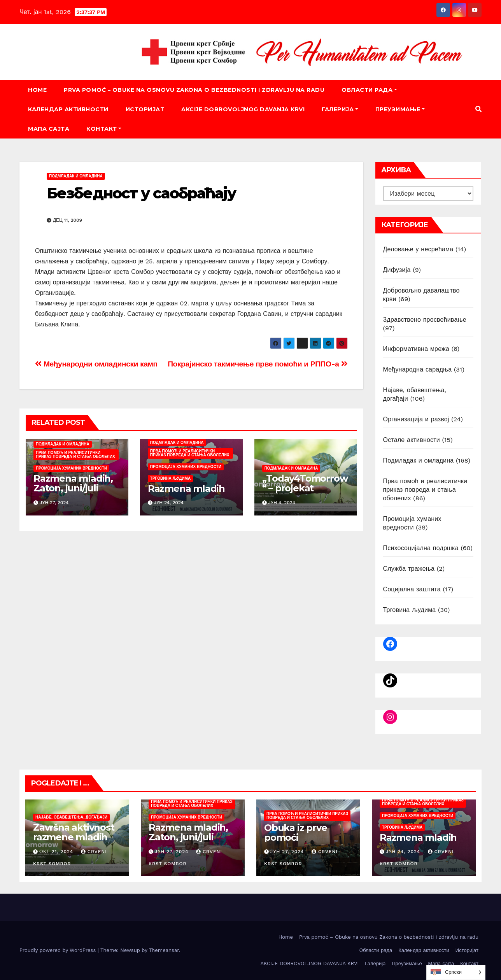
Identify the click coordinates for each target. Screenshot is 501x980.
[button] (478, 109)
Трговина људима (170, 478)
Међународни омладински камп (96, 364)
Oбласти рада (369, 90)
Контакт (104, 129)
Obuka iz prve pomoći (295, 833)
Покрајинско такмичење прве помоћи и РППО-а (258, 364)
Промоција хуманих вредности (71, 468)
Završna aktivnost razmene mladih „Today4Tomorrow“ (76, 842)
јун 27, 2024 (172, 852)
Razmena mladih (186, 488)
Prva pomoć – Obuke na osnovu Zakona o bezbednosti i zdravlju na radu (194, 90)
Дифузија (397, 270)
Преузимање (400, 109)
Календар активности (68, 109)
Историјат (145, 109)
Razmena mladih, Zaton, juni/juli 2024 (73, 488)
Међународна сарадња (418, 369)
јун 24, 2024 (403, 852)
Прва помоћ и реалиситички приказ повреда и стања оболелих (75, 455)
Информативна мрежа (416, 349)
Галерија (340, 109)
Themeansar (164, 950)
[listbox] (456, 972)
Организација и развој (416, 419)
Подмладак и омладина (76, 176)
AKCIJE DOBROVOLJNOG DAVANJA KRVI (243, 109)
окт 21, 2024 (56, 852)
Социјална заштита (412, 589)
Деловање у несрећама (418, 249)
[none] (456, 972)
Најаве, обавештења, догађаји (71, 817)
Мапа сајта (49, 129)
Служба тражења (409, 569)
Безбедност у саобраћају (141, 193)
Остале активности (412, 440)
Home (37, 90)
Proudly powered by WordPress (59, 950)
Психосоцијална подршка (421, 548)
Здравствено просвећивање (425, 320)
